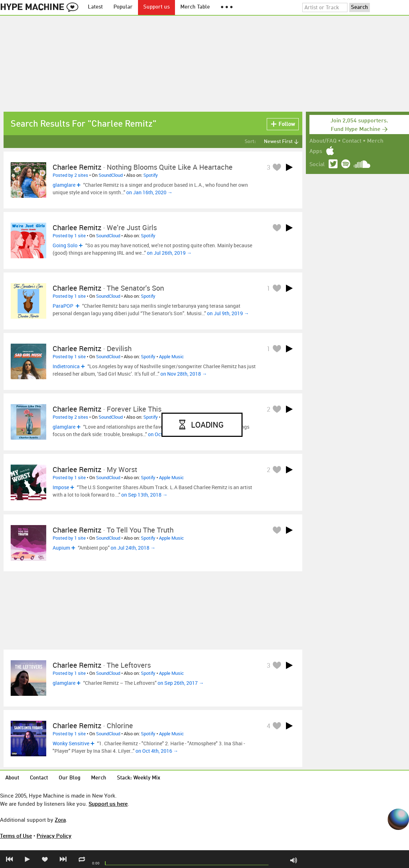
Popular (123, 7)
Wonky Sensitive (71, 743)
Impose (61, 487)
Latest (95, 7)
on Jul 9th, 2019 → (228, 313)
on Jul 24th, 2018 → (133, 548)
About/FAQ (323, 141)
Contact (352, 141)
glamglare (64, 185)
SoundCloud (111, 175)
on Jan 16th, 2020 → (149, 192)
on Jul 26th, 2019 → (169, 253)
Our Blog (70, 778)
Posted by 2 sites (70, 175)
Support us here (108, 804)
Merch (375, 141)
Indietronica (66, 366)
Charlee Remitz (77, 167)
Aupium (61, 548)
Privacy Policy (54, 836)
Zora (60, 820)
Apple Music (171, 356)
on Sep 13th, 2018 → (144, 495)
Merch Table (195, 7)
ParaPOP (63, 306)
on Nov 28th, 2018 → (184, 374)
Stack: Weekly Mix (139, 778)
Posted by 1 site (69, 235)
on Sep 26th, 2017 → (181, 683)
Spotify (151, 175)
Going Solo (65, 245)
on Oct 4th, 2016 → (157, 751)
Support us (156, 7)
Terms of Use (16, 836)
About (12, 778)
